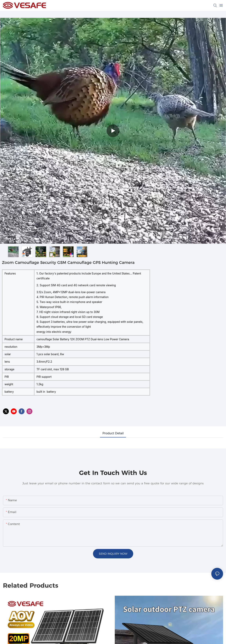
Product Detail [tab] (113, 433)
